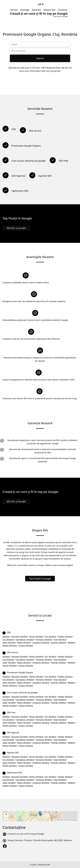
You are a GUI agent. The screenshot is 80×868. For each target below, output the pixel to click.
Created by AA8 (43, 865)
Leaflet (60, 820)
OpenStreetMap (72, 820)
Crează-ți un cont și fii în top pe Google (26, 834)
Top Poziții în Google (40, 579)
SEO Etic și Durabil (16, 228)
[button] (40, 814)
